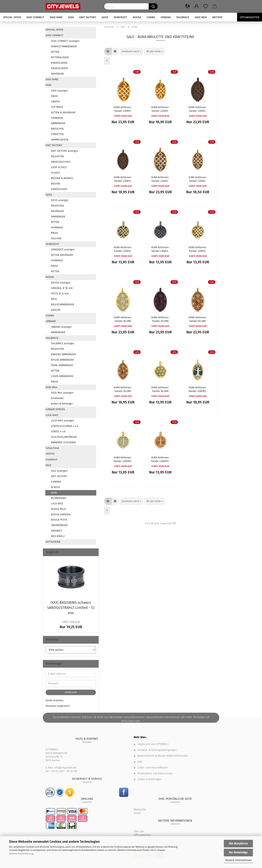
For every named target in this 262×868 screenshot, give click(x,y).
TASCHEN (56, 238)
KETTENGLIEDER (60, 57)
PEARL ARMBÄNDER (62, 365)
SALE (48, 465)
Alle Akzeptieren (238, 844)
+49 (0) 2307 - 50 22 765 (64, 771)
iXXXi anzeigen (59, 91)
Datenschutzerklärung (21, 854)
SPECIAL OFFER (12, 17)
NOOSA (137, 17)
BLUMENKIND (59, 498)
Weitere (217, 17)
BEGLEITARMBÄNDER (62, 305)
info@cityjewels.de (65, 768)
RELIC (54, 299)
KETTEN (55, 52)
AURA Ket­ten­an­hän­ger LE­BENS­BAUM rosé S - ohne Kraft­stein (160, 459)
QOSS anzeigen (60, 200)
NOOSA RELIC (59, 509)
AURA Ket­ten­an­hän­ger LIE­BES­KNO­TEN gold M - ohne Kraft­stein (160, 109)
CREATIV (55, 102)
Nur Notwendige (238, 852)
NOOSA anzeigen (61, 283)
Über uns (139, 831)
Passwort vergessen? (58, 706)
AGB (140, 762)
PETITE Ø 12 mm (60, 294)
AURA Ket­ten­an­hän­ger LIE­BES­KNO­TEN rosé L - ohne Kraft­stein (160, 179)
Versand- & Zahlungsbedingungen (157, 750)
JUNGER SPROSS (55, 409)
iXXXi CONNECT (35, 17)
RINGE (54, 96)
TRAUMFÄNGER (59, 525)
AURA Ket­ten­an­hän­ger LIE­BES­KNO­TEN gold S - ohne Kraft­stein (123, 249)
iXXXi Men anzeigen (62, 393)
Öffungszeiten (250, 17)
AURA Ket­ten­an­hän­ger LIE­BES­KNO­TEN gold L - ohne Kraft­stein (123, 109)
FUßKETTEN (57, 134)
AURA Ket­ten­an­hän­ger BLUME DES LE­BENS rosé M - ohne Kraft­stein (123, 389)
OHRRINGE (57, 118)
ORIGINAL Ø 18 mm (62, 288)
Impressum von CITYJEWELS (153, 744)
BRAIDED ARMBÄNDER (63, 354)
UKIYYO (50, 454)
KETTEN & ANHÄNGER (63, 113)
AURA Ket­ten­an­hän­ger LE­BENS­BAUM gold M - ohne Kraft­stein (198, 389)
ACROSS (55, 487)
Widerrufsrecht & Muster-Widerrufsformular (163, 756)
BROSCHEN (57, 129)
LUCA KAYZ (52, 415)
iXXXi (71, 17)
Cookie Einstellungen (149, 779)
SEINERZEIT (120, 17)
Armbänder (57, 398)
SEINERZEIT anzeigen (63, 250)
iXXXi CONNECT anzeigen (65, 41)
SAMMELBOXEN (60, 140)
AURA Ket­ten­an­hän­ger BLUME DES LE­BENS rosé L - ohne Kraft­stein (198, 319)
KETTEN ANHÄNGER (62, 255)
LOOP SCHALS (59, 167)
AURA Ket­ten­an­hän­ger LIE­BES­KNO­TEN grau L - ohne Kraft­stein (198, 109)
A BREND (56, 482)
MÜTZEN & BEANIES (62, 178)
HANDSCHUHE (59, 189)
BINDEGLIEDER (59, 63)
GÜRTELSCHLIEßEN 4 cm (65, 426)
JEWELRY (56, 310)
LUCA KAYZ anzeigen (62, 421)
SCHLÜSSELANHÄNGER (64, 437)
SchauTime (52, 448)
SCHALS (55, 173)
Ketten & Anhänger (62, 404)
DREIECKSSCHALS (61, 162)
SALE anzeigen (59, 471)
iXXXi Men (201, 17)
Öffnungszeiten (143, 835)
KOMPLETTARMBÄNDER (64, 46)
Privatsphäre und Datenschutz (155, 773)
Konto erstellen (55, 700)
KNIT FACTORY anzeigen (64, 151)
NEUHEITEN (57, 156)
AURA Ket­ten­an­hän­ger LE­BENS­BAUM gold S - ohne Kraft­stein (123, 459)
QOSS (105, 17)
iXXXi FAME (56, 17)
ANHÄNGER (57, 74)
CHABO (151, 17)
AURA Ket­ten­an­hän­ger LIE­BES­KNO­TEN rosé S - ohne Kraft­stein (198, 249)
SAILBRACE (183, 17)
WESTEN (56, 184)
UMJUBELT (57, 531)
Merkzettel (140, 809)
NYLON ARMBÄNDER (62, 360)
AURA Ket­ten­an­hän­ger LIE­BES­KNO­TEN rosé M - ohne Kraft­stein (198, 179)
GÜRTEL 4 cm (58, 432)
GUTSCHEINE (53, 542)
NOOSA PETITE (59, 520)
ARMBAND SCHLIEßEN (63, 442)
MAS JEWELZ (58, 536)
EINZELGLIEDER (59, 68)
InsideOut (51, 459)
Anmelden (71, 692)
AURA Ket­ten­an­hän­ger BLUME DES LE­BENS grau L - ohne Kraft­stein (160, 319)
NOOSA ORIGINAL (61, 515)
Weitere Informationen (238, 860)
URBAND (166, 17)
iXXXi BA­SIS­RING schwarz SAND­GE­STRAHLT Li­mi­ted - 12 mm (71, 608)
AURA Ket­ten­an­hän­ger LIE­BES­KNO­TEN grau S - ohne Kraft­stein (160, 249)
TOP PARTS (57, 107)
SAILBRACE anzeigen (63, 343)
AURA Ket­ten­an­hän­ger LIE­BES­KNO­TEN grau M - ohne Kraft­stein (123, 179)
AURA (54, 493)
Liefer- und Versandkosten (153, 768)
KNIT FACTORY (88, 17)
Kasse (137, 813)
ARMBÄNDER (58, 123)
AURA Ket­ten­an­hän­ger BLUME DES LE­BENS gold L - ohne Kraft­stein (123, 319)
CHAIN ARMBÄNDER (62, 376)
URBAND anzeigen (61, 327)
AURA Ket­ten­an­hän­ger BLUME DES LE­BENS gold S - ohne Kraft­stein (160, 389)
